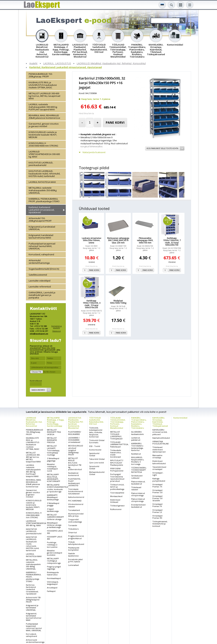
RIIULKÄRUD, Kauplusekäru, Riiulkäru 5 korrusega (138, 461)
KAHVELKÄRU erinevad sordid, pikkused (160, 432)
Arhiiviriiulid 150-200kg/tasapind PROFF (40, 219)
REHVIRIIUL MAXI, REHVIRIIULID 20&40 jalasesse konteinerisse (44, 117)
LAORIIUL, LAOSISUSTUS (57, 64)
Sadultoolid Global (94, 454)
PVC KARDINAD (75, 501)
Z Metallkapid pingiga (53, 504)
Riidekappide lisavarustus (53, 573)
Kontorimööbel (180, 418)
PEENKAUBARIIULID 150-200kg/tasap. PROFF (41, 75)
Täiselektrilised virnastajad (159, 468)
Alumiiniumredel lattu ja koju (76, 515)
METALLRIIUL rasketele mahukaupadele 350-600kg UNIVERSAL (43, 190)
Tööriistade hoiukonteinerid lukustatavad (76, 491)
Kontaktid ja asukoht (57, 327)
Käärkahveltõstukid (161, 438)
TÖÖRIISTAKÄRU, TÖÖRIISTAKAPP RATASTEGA (139, 470)
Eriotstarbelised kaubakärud (138, 506)
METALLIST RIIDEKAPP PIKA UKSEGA (54, 432)
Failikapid (51, 591)
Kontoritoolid (95, 450)
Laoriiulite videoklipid (40, 281)
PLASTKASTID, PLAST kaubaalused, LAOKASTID (74, 482)
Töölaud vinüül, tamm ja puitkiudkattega (117, 487)
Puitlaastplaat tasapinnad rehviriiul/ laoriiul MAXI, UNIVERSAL (42, 246)
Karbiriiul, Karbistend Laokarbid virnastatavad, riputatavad (66, 67)
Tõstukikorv (73, 529)
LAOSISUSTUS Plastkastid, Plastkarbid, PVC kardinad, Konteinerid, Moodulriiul (76, 423)
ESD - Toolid (95, 446)
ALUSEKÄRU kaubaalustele (137, 433)
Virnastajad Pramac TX (157, 485)
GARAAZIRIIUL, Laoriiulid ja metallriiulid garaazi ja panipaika (42, 295)
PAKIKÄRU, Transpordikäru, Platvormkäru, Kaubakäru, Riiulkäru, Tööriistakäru (139, 423)
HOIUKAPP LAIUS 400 (55, 538)
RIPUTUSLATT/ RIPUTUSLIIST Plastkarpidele (117, 463)
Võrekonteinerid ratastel (76, 505)
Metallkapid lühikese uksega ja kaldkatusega (54, 525)
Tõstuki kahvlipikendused (76, 543)
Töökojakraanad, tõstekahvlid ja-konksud (160, 524)
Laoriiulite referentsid (40, 287)
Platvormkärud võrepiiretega (138, 494)
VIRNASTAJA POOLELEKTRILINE (161, 443)
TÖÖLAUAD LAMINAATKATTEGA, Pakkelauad (119, 444)
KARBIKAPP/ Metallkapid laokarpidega (53, 497)
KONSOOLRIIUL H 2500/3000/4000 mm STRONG (43, 144)
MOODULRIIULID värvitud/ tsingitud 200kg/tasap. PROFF (76, 450)
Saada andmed (38, 390)
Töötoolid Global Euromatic (97, 441)
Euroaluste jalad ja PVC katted (75, 560)
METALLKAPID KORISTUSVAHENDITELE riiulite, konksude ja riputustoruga (58, 488)
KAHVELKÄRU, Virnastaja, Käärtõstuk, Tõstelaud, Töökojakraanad (160, 422)
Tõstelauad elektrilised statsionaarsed (159, 449)
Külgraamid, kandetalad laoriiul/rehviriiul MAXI (41, 236)
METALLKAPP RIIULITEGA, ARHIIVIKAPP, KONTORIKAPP (54, 478)
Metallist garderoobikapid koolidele (55, 553)
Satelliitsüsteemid (38, 275)
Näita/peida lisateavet (94, 152)
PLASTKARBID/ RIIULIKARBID (75, 433)
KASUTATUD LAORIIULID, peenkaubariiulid (41, 164)
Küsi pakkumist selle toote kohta (162, 148)
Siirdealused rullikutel (137, 477)
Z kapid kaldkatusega (53, 510)
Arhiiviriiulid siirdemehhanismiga (39, 262)
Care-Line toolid (96, 463)
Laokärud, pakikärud (136, 439)
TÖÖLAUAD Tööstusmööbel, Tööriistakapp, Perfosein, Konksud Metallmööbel (118, 423)
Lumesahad (73, 565)
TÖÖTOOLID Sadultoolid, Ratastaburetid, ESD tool (96, 421)
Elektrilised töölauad (115, 501)
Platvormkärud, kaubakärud (138, 483)
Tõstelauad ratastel (136, 488)
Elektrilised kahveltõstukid (159, 462)
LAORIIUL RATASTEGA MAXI (42, 182)
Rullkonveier (116, 509)
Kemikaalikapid (54, 578)
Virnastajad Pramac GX (157, 491)
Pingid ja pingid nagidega (54, 568)
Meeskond (57, 331)
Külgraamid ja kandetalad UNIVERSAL (42, 228)
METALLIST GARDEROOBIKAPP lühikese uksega (55, 517)
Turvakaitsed (74, 510)
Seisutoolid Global (94, 467)
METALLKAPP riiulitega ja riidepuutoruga (54, 561)
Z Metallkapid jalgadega (53, 459)
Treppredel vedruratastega (75, 521)
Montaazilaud (116, 496)
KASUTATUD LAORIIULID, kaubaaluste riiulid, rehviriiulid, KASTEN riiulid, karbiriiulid (44, 174)
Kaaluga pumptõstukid (159, 480)
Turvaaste (73, 525)
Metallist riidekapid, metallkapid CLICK (52, 468)
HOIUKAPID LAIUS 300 (55, 532)
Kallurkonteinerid (76, 497)
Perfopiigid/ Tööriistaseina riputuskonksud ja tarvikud (117, 478)
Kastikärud (136, 454)
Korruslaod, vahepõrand (41, 254)
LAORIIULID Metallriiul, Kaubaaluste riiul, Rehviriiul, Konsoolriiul (111, 64)
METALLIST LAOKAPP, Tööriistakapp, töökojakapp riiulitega (53, 450)
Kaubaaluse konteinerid (73, 474)
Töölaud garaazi (117, 506)
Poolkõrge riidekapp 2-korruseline (52, 545)
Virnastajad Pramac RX (157, 517)
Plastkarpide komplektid (74, 549)
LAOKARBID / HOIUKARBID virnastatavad (74, 440)
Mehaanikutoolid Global (97, 473)
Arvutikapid (52, 588)
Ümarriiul (72, 532)
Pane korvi (115, 122)
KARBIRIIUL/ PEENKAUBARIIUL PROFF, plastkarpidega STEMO (44, 200)
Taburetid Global (97, 459)
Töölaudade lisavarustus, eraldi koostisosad (116, 454)
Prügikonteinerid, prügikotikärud (76, 537)
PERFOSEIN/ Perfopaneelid (117, 470)
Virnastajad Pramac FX (157, 505)
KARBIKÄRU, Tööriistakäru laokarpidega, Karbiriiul (137, 447)
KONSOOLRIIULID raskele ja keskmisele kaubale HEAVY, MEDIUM (43, 135)
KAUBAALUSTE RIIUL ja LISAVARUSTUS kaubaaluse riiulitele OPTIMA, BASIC (43, 85)
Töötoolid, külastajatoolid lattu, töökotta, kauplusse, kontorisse (96, 432)
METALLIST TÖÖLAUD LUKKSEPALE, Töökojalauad (116, 435)
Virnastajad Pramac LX (157, 511)
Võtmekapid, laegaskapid (53, 583)
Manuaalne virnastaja (157, 456)
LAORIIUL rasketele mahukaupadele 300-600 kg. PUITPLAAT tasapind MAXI (43, 107)
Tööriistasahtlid (117, 493)
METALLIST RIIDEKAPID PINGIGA (52, 440)
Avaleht (33, 64)
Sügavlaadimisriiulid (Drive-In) (44, 269)
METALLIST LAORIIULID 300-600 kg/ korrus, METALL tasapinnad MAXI (44, 96)
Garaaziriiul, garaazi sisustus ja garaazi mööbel (44, 125)
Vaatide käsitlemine (73, 555)
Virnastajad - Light (158, 474)
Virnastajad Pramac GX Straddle (157, 498)
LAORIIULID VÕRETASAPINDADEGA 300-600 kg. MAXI (44, 154)
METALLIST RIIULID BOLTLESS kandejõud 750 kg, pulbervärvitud (75, 464)
